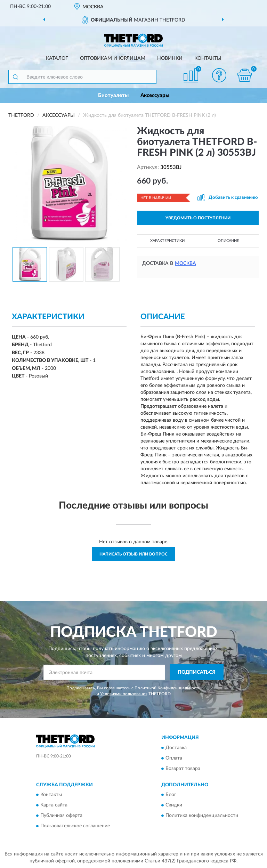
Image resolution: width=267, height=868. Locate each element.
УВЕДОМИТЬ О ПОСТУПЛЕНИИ (198, 218)
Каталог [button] (57, 58)
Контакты (208, 58)
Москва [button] (185, 263)
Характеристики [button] (167, 241)
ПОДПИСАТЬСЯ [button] (197, 672)
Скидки (174, 805)
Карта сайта (54, 805)
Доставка (176, 748)
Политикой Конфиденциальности (168, 688)
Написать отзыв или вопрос (133, 554)
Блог (171, 795)
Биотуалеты (113, 95)
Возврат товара (183, 769)
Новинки (170, 58)
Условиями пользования (124, 694)
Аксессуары (155, 95)
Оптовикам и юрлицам (113, 58)
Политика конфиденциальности (202, 816)
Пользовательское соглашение (75, 826)
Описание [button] (228, 241)
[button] (219, 75)
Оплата (174, 758)
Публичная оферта (61, 816)
